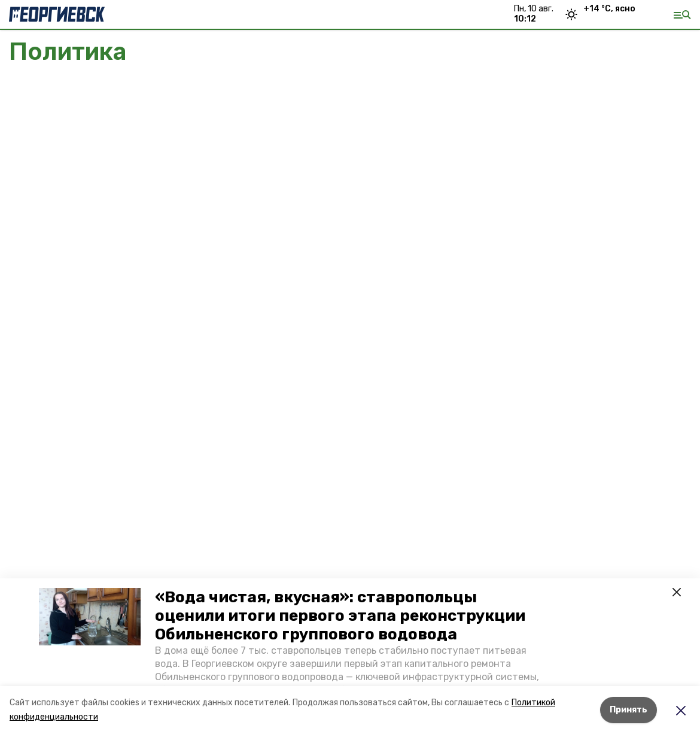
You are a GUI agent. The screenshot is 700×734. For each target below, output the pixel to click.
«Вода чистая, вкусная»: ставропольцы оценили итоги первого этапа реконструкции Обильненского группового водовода (340, 616)
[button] (90, 617)
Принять (629, 710)
